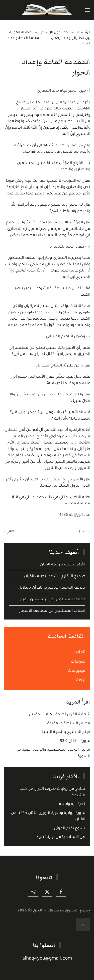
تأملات (79, 653)
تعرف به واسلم (72, 804)
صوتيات (78, 662)
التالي (9, 531)
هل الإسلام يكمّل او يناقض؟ (61, 837)
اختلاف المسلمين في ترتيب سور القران (52, 600)
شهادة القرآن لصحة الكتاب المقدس (59, 715)
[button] (88, 10)
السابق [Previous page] (84, 531)
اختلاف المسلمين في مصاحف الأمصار (52, 611)
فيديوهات (76, 671)
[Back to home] (47, 10)
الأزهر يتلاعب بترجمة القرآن (63, 565)
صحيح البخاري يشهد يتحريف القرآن (55, 577)
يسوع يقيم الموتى (70, 829)
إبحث (81, 680)
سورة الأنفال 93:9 (75, 741)
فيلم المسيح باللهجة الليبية (66, 732)
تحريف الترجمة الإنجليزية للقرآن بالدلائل (52, 588)
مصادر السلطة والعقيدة (69, 724)
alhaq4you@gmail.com (48, 959)
